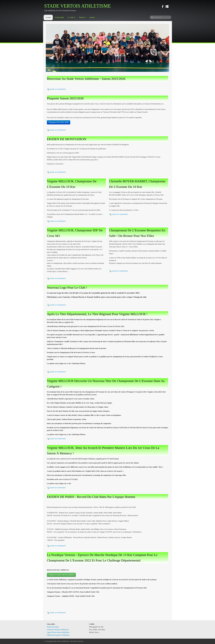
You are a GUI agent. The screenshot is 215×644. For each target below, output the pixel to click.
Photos (82, 17)
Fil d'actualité (59, 17)
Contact (92, 17)
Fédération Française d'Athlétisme (58, 635)
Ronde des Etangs (53, 627)
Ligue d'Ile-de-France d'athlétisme (58, 632)
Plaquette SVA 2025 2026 (59, 122)
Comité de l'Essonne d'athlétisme (58, 630)
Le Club (71, 17)
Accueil (48, 17)
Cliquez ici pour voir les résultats (61, 575)
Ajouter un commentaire (58, 89)
